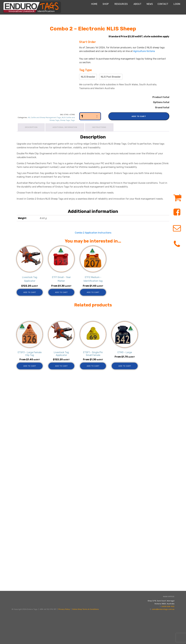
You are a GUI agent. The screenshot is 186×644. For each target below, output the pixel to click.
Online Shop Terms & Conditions (86, 639)
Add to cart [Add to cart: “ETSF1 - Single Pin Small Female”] (93, 365)
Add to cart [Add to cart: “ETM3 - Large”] (125, 365)
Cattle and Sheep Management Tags (46, 117)
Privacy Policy (64, 639)
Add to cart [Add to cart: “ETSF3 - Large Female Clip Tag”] (30, 365)
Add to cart (139, 116)
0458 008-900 (168, 637)
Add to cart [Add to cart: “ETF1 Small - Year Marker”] (61, 292)
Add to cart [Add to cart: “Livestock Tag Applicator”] (30, 292)
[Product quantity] (90, 116)
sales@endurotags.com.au (163, 639)
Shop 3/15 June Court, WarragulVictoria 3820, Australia (161, 632)
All (29, 117)
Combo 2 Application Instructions (93, 232)
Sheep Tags (65, 120)
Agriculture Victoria (144, 51)
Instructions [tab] (101, 127)
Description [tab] (32, 127)
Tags (73, 120)
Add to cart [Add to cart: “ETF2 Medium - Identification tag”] (93, 292)
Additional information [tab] (66, 127)
